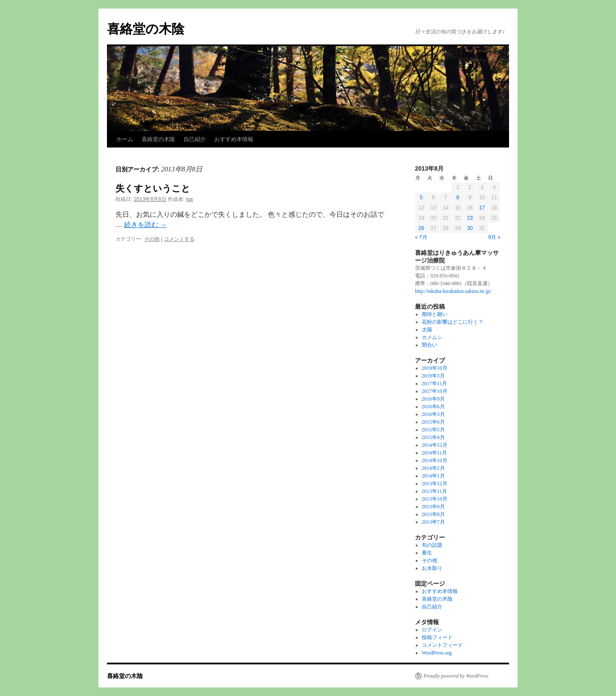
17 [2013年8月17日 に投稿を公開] (482, 208)
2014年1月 (433, 476)
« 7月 (421, 237)
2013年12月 (435, 484)
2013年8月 (433, 514)
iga (190, 199)
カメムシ (432, 337)
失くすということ (153, 188)
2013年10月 (435, 499)
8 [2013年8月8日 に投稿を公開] (458, 198)
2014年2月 (433, 468)
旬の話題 (432, 545)
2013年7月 (433, 522)
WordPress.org (437, 653)
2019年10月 (435, 368)
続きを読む (145, 225)
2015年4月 (433, 437)
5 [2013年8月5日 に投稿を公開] (421, 198)
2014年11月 (435, 453)
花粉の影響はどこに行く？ (453, 322)
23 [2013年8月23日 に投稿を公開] (470, 218)
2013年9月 (433, 507)
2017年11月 (435, 383)
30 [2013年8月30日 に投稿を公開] (470, 228)
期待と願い (435, 314)
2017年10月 (435, 391)
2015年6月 (433, 422)
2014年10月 (435, 460)
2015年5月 (433, 430)
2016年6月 (433, 407)
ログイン (432, 630)
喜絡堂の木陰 (146, 29)
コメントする (179, 239)
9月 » (494, 237)
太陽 (427, 330)
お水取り (432, 568)
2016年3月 (433, 414)
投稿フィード (437, 637)
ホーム (125, 139)
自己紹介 (195, 139)
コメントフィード (442, 645)
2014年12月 (435, 445)
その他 (152, 239)
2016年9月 (433, 399)
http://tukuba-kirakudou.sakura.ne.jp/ (453, 291)
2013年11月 (435, 491)
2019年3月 (433, 376)
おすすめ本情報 (234, 139)
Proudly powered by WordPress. (456, 676)
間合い (429, 345)
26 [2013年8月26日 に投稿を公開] (421, 228)
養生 (427, 553)
